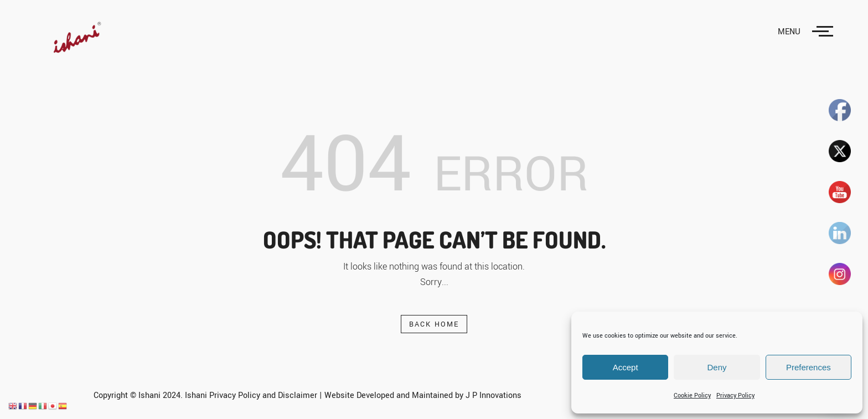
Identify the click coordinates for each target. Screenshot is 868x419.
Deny (717, 367)
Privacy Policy (735, 395)
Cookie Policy (692, 395)
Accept (626, 367)
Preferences (808, 367)
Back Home (434, 324)
